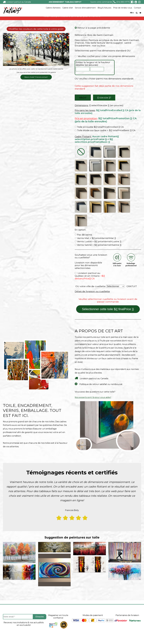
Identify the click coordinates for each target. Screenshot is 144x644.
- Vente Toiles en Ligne (33, 638)
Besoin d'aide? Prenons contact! (36, 77)
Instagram (129, 613)
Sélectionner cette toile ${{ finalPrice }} (108, 250)
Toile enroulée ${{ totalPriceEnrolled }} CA (99, 127)
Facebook (129, 606)
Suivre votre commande (101, 2)
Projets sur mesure (62, 605)
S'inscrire (39, 557)
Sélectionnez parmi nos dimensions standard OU (103, 51)
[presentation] (24, 575)
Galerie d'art (68, 8)
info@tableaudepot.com (129, 626)
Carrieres (7, 618)
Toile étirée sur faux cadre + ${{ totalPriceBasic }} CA (105, 131)
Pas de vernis (83, 175)
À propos (12, 597)
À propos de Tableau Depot (17, 605)
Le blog (7, 622)
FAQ (5, 613)
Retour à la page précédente (92, 28)
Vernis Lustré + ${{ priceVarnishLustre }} (98, 182)
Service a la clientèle (74, 597)
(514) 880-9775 (122, 2)
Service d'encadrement (85, 8)
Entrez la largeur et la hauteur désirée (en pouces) (93, 64)
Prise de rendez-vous (123, 8)
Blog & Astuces (104, 8)
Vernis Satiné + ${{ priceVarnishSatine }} (98, 185)
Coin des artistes (11, 609)
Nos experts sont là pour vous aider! (93, 338)
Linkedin (129, 620)
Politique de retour (62, 618)
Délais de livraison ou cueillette (92, 232)
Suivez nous (129, 597)
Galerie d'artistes (53, 8)
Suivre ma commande (63, 609)
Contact (137, 8)
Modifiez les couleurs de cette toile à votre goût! (36, 29)
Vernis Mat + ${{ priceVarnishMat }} (95, 179)
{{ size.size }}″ (105, 98)
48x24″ (83, 98)
